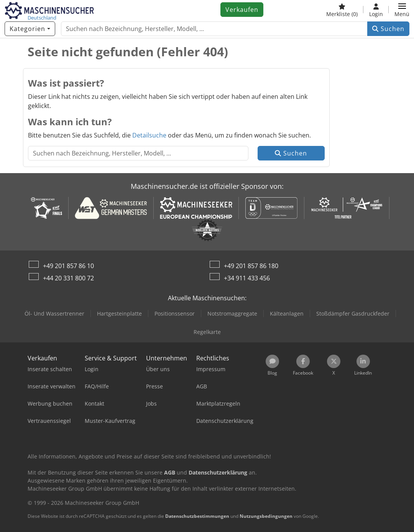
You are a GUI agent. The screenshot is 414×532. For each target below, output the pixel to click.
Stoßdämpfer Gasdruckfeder (353, 313)
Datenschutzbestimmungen (197, 516)
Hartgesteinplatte (119, 313)
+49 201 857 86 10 (68, 266)
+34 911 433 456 (247, 278)
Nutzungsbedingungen (266, 516)
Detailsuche (149, 135)
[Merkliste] (342, 10)
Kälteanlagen (287, 313)
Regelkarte (207, 332)
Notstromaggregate (232, 313)
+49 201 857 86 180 (251, 266)
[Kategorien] (30, 29)
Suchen (388, 29)
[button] (402, 10)
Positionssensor (175, 313)
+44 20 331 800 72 (68, 278)
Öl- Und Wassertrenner (54, 313)
